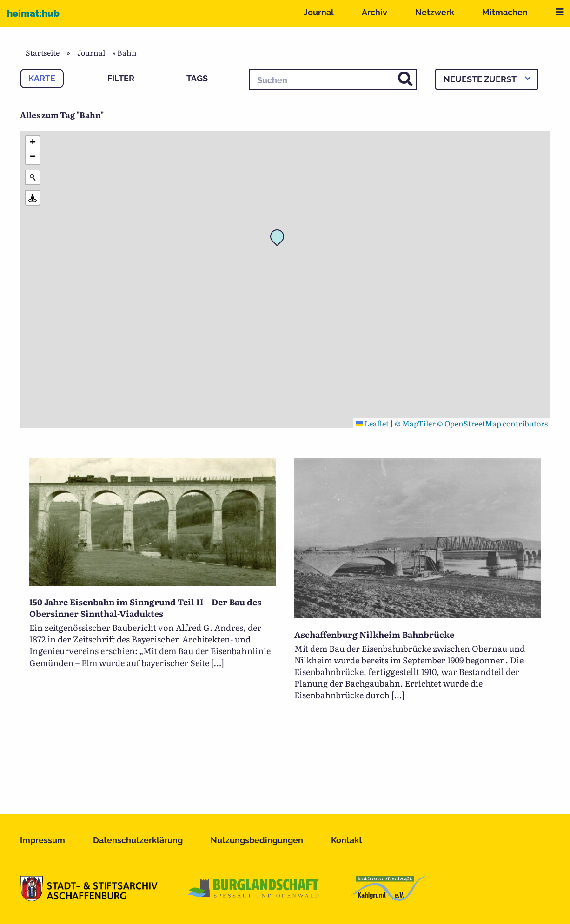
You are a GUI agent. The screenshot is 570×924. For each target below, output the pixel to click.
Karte (42, 78)
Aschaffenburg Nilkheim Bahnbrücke (374, 634)
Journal (319, 12)
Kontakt (347, 840)
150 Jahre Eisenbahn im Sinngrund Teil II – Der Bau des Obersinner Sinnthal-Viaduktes (145, 608)
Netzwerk (435, 12)
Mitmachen (505, 12)
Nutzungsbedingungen (257, 840)
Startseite (43, 52)
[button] (280, 239)
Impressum (43, 840)
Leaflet (372, 423)
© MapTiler (415, 423)
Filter (121, 78)
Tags (197, 78)
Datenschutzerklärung (138, 840)
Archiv (374, 12)
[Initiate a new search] (33, 177)
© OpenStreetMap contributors (492, 423)
